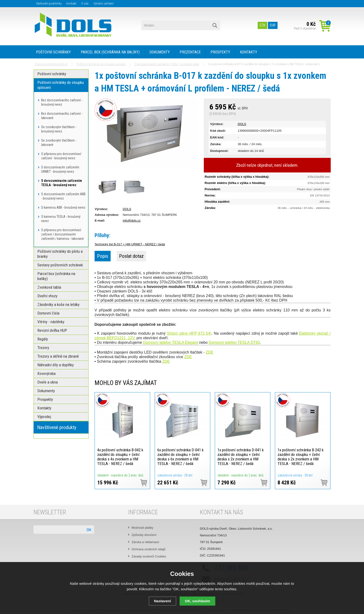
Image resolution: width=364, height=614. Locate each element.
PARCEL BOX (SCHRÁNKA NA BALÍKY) (110, 52)
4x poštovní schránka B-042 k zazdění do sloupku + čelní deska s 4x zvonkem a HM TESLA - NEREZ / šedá (120, 457)
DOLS (242, 124)
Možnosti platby (142, 528)
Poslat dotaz (131, 256)
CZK (262, 25)
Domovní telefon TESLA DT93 (234, 342)
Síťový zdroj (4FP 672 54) (189, 333)
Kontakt (71, 3)
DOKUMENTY (160, 52)
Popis (103, 256)
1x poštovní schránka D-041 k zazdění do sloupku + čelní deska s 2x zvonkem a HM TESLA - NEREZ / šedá (241, 457)
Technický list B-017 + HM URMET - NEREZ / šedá (130, 244)
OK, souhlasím (197, 601)
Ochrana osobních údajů (149, 549)
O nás (85, 3)
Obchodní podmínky (49, 3)
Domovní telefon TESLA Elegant (171, 342)
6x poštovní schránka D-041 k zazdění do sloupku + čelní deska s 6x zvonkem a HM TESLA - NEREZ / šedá (180, 457)
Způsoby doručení (144, 535)
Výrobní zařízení (103, 3)
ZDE (210, 352)
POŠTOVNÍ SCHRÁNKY (53, 52)
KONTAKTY (249, 52)
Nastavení (162, 601)
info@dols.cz (132, 221)
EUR (273, 25)
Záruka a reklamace (145, 542)
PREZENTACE (190, 52)
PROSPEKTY (220, 52)
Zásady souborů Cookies (149, 556)
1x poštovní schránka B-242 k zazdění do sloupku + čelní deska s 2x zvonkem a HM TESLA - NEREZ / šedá (301, 457)
